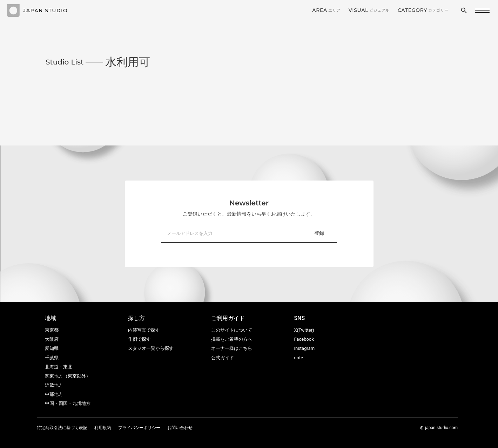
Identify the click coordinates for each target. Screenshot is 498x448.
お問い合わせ (180, 428)
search (464, 11)
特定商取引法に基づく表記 (62, 428)
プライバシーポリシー (139, 428)
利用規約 (103, 428)
